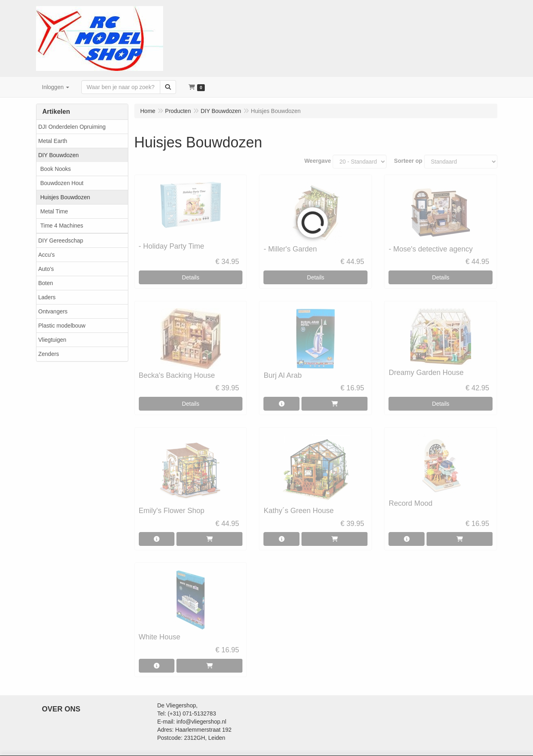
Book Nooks (56, 169)
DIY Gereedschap (61, 241)
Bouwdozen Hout (62, 183)
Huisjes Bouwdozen (65, 197)
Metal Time (54, 211)
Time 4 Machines (62, 226)
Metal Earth (53, 141)
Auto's (46, 269)
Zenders (49, 354)
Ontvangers (53, 311)
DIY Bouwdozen (59, 155)
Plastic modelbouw (62, 326)
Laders (47, 297)
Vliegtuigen (52, 340)
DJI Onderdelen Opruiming (72, 127)
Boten (46, 283)
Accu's (47, 255)
